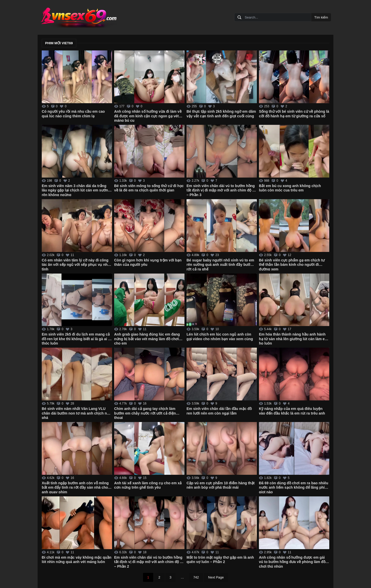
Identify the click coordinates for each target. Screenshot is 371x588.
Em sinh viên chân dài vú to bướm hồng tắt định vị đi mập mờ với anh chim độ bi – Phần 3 (221, 190)
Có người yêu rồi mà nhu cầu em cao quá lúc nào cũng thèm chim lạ (73, 114)
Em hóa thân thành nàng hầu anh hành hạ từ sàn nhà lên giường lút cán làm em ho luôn (293, 338)
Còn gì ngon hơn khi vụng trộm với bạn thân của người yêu (148, 262)
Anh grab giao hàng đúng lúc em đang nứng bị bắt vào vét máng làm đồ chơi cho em (147, 338)
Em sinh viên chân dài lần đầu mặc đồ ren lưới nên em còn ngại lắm (219, 411)
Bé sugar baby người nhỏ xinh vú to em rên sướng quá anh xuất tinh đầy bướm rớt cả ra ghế (220, 264)
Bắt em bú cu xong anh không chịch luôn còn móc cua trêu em (290, 188)
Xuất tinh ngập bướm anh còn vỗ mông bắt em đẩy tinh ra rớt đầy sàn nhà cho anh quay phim (75, 487)
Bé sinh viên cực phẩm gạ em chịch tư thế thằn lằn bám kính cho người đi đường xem (292, 264)
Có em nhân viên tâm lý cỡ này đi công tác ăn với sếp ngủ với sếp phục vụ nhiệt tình (77, 264)
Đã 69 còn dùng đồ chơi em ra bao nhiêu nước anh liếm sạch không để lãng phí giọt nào (294, 487)
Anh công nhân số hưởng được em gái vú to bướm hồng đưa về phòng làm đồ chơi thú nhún (292, 561)
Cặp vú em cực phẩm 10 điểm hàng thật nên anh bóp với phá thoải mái (221, 485)
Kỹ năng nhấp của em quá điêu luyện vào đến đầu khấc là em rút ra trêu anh (292, 411)
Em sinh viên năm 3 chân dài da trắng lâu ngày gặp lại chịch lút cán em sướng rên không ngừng (76, 190)
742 (196, 577)
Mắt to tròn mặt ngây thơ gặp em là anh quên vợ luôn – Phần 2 (220, 560)
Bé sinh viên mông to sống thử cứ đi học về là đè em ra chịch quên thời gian (149, 188)
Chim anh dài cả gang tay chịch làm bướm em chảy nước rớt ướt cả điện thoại (145, 413)
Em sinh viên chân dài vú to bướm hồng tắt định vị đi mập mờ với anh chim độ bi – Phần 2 (149, 561)
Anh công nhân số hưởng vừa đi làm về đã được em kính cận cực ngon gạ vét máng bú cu (148, 116)
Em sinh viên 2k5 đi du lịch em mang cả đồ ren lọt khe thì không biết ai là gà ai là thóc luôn (76, 338)
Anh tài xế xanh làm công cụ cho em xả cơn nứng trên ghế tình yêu (148, 485)
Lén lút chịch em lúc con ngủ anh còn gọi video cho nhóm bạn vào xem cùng (220, 337)
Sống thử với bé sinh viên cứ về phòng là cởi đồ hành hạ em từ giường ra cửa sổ (294, 114)
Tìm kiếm (321, 17)
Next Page (216, 577)
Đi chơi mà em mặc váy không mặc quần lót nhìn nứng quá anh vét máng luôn (77, 560)
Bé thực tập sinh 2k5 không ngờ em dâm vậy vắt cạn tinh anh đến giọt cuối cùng (221, 114)
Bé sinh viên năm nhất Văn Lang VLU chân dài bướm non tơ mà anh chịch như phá (77, 413)
